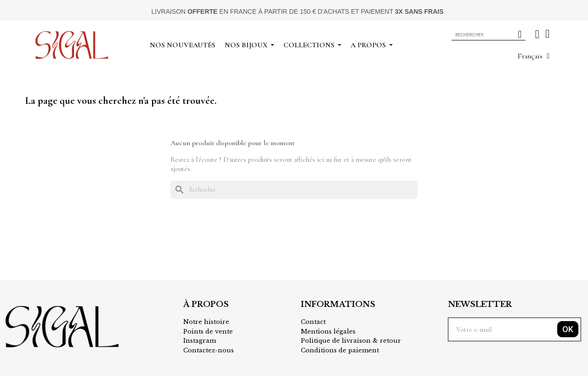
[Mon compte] (537, 34)
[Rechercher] (294, 190)
